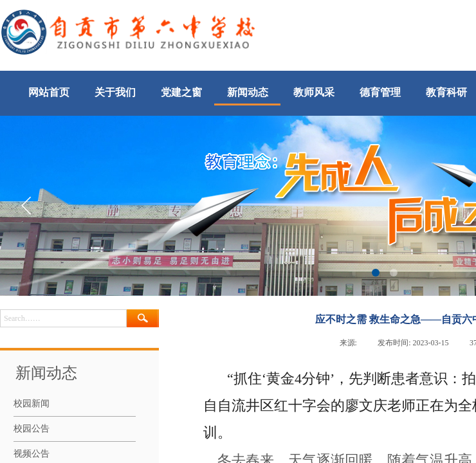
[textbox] (63, 318)
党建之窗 (181, 92)
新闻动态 (248, 92)
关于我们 (115, 92)
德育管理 (380, 92)
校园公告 (32, 429)
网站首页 (49, 92)
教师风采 (314, 92)
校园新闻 (32, 404)
